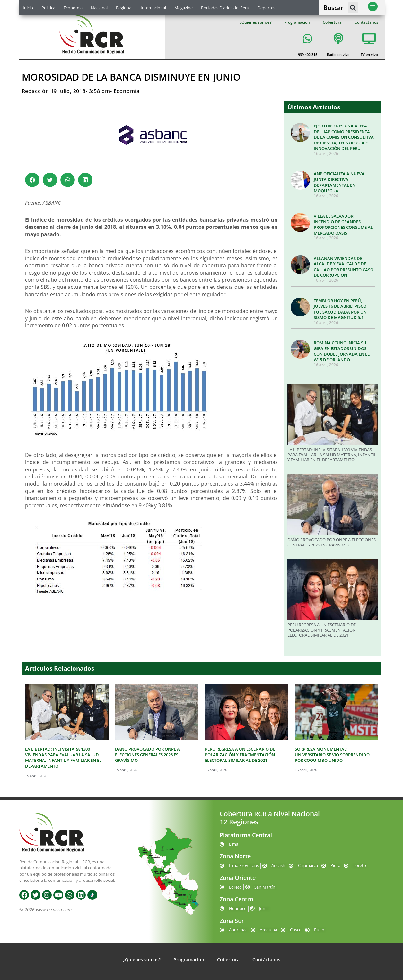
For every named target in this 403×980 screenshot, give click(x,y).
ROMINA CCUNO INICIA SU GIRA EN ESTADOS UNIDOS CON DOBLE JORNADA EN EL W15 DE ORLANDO (342, 351)
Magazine (184, 8)
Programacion (297, 22)
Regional (124, 8)
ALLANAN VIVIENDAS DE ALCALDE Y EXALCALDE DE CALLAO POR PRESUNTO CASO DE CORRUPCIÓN (344, 267)
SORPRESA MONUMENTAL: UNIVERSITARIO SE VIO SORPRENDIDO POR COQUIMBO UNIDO (332, 755)
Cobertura (332, 22)
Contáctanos (366, 22)
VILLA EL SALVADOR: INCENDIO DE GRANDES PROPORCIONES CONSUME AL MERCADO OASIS (343, 224)
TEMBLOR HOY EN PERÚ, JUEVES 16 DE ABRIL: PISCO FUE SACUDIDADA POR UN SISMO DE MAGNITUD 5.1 (340, 309)
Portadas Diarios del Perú (225, 8)
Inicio (28, 8)
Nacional (99, 8)
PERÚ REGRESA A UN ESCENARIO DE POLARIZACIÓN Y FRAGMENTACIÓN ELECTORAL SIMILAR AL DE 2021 (322, 630)
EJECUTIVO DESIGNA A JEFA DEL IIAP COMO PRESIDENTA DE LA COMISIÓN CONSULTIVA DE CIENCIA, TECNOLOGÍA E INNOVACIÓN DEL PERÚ (344, 137)
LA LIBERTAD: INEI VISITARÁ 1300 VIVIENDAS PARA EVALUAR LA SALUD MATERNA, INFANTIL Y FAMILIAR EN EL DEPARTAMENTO (332, 455)
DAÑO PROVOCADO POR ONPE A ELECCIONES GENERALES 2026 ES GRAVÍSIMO (332, 542)
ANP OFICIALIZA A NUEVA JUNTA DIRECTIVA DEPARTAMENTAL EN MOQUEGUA (339, 182)
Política (48, 8)
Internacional (153, 8)
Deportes (266, 8)
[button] (353, 8)
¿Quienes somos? (256, 22)
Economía (73, 8)
